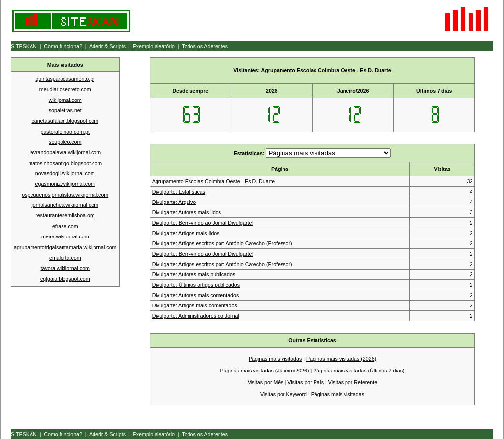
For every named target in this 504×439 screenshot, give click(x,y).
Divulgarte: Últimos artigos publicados (196, 285)
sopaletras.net (65, 110)
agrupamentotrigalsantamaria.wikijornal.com (65, 247)
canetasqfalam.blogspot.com (65, 121)
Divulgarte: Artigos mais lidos (186, 233)
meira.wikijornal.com (65, 236)
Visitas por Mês (266, 382)
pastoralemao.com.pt (65, 132)
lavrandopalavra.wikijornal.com (65, 152)
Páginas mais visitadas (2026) (341, 359)
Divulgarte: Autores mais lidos (187, 212)
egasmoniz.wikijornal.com (65, 184)
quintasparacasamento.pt (65, 79)
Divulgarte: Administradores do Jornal (196, 316)
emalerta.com (65, 258)
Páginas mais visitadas (275, 359)
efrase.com (65, 226)
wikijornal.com (65, 100)
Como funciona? (63, 46)
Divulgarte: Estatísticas (179, 192)
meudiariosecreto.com (65, 89)
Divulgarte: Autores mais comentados (196, 295)
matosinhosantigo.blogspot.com (65, 163)
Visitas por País (306, 382)
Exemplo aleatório (154, 46)
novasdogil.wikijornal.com (65, 173)
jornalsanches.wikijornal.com (65, 205)
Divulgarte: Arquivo (174, 202)
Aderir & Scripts (107, 46)
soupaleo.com (65, 142)
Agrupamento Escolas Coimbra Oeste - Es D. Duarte (326, 70)
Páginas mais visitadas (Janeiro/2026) (264, 371)
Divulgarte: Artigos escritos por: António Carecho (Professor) (222, 243)
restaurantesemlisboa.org (65, 215)
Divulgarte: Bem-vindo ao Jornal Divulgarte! (203, 223)
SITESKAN (24, 46)
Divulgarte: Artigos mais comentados (195, 305)
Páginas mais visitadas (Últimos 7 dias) (359, 371)
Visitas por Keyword (283, 394)
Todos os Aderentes (205, 46)
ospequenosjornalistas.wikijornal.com (65, 195)
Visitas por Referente (353, 382)
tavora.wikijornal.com (65, 268)
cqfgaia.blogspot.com (65, 279)
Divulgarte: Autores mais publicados (194, 274)
